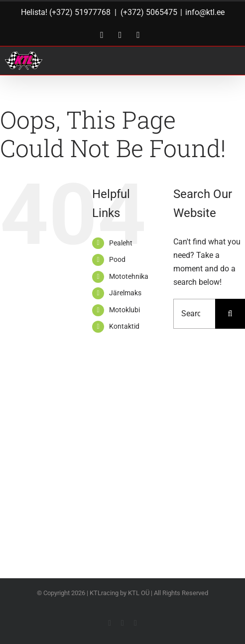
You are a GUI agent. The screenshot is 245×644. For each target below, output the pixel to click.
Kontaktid (124, 326)
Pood (117, 259)
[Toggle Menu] (226, 61)
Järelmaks (125, 293)
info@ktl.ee (205, 12)
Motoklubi (124, 310)
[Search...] (194, 314)
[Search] (230, 314)
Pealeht (121, 243)
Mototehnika (129, 276)
